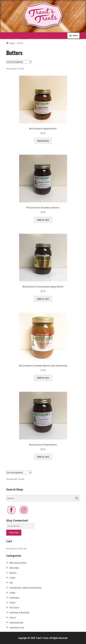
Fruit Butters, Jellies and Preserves (26, 587)
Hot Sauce (14, 607)
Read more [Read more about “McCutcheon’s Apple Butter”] (43, 141)
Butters (13, 573)
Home (12, 43)
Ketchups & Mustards (20, 612)
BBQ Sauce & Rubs (18, 563)
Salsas (13, 617)
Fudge (12, 592)
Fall (11, 582)
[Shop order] (19, 62)
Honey (13, 602)
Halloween (14, 597)
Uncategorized (16, 622)
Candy (13, 577)
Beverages (14, 568)
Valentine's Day (17, 627)
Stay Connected (17, 520)
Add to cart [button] (43, 220)
